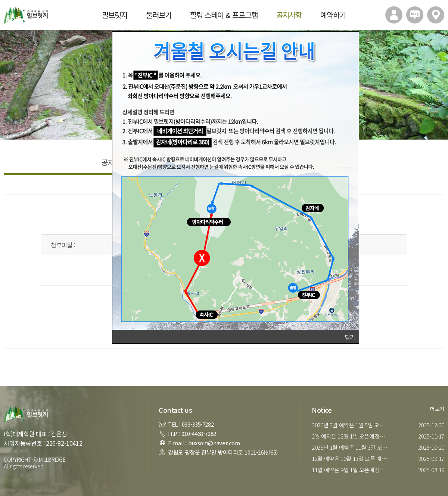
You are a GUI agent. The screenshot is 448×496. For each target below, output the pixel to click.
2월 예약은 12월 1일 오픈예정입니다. (352, 436)
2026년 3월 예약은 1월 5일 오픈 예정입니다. (352, 425)
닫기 (350, 337)
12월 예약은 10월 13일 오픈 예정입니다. (352, 458)
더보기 (437, 409)
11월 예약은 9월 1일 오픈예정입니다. (352, 470)
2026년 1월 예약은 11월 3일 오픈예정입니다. (352, 447)
